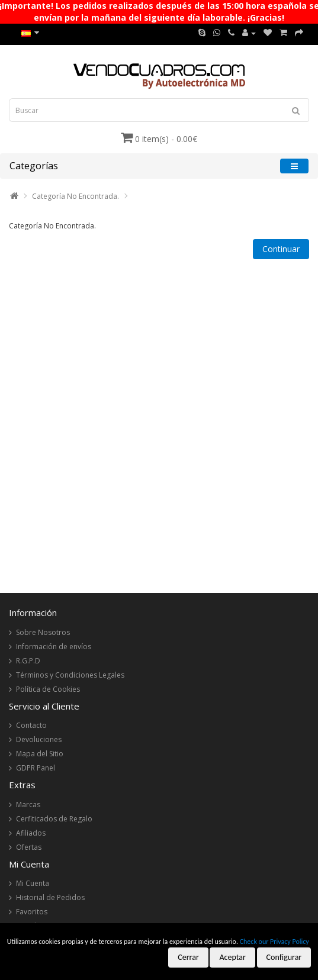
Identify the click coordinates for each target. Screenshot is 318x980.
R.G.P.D (28, 661)
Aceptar (232, 957)
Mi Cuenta (33, 883)
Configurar (284, 957)
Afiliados (31, 833)
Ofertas (29, 847)
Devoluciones (39, 739)
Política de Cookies (48, 689)
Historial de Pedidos (50, 897)
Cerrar (188, 957)
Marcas (28, 805)
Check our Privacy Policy (274, 942)
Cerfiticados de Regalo (54, 819)
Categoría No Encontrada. (76, 196)
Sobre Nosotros (43, 632)
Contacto (31, 725)
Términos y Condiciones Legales (70, 675)
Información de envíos (54, 647)
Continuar (281, 249)
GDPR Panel (36, 768)
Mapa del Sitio (40, 754)
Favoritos (32, 912)
